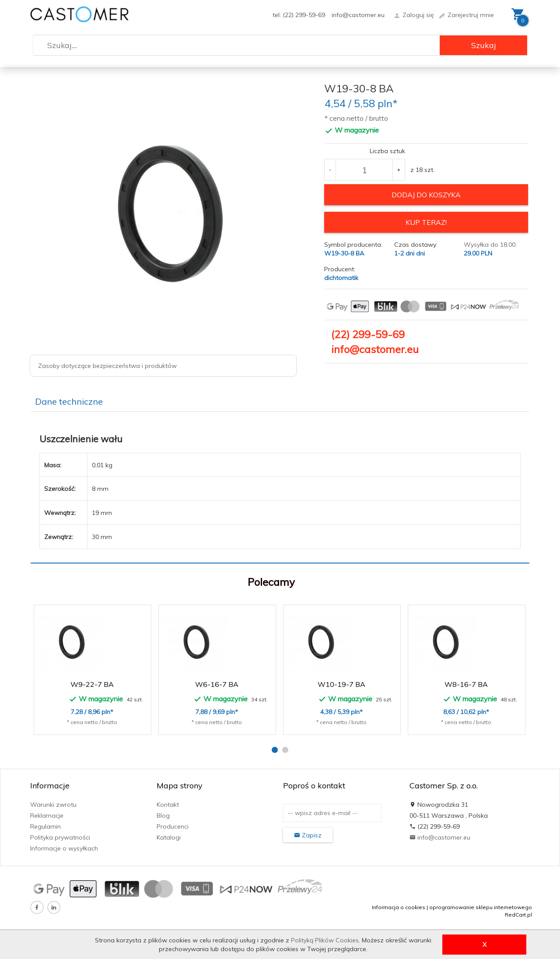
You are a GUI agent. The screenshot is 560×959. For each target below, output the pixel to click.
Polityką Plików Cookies (325, 940)
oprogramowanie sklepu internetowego (481, 907)
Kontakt (168, 805)
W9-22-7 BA (92, 684)
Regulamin (45, 826)
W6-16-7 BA (217, 684)
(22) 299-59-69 (368, 334)
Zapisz (308, 835)
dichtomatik (341, 277)
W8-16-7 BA (466, 684)
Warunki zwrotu (53, 805)
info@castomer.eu (358, 15)
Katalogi (169, 837)
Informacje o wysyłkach (64, 848)
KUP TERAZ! (426, 222)
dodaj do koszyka (426, 195)
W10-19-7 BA (341, 684)
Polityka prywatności (60, 837)
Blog (163, 815)
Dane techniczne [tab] (69, 401)
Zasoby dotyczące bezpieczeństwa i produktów (107, 366)
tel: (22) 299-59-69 (299, 15)
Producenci (173, 826)
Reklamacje (47, 815)
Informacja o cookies (399, 907)
